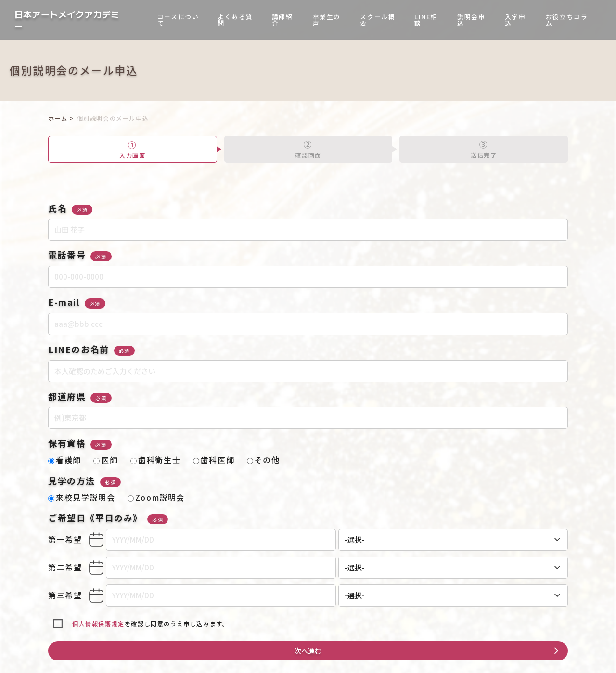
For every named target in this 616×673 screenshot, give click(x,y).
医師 (106, 460)
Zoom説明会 (156, 497)
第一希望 (65, 539)
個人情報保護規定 (98, 624)
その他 (263, 460)
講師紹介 (282, 20)
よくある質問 (235, 20)
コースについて (178, 20)
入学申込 (515, 20)
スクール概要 (378, 20)
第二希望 (65, 567)
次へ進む (308, 651)
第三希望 (65, 595)
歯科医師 (214, 460)
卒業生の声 (327, 20)
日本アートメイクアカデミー (67, 20)
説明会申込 (471, 20)
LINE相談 (426, 20)
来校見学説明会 (82, 497)
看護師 (65, 460)
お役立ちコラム (567, 20)
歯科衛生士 (155, 460)
